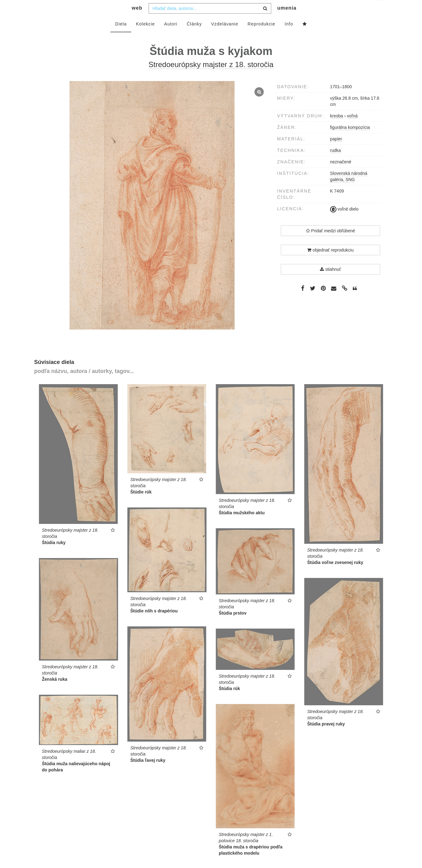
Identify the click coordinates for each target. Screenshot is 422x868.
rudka (336, 163)
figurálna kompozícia (350, 140)
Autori (171, 36)
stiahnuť (330, 282)
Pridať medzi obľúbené (331, 243)
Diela (121, 36)
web (137, 20)
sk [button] (378, 9)
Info (289, 36)
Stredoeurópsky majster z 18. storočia (211, 77)
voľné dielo (344, 221)
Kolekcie (145, 36)
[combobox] (210, 21)
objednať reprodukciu (330, 262)
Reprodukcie (262, 36)
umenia (287, 20)
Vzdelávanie (224, 36)
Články (194, 36)
